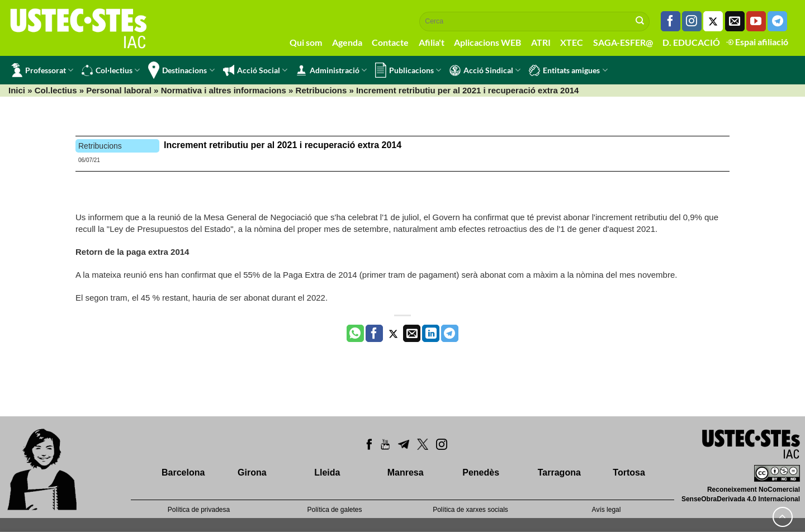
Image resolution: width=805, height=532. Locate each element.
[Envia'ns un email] (735, 21)
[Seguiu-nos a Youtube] (756, 21)
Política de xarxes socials (470, 510)
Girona (252, 472)
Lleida (327, 472)
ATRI (541, 42)
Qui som (306, 42)
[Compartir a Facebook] (374, 334)
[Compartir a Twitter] (393, 334)
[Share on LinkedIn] (431, 334)
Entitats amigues (568, 70)
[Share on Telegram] (450, 334)
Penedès (481, 472)
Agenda (347, 42)
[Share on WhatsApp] (355, 334)
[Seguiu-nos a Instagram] (692, 21)
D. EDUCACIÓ (691, 42)
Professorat (42, 70)
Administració (331, 70)
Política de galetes (334, 510)
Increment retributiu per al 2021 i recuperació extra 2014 (283, 145)
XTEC (572, 42)
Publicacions (408, 70)
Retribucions (321, 90)
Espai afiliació (757, 42)
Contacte (390, 42)
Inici (17, 90)
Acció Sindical (485, 70)
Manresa (406, 472)
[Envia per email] (412, 334)
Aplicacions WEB (487, 42)
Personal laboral (119, 90)
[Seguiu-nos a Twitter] (713, 21)
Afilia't (432, 42)
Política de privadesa (199, 510)
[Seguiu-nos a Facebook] (671, 21)
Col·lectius (111, 70)
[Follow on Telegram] (777, 21)
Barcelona (183, 472)
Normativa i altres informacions (224, 90)
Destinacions (181, 70)
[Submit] (640, 21)
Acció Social (255, 70)
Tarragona (559, 472)
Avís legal (607, 510)
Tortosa (629, 472)
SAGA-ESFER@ (623, 42)
